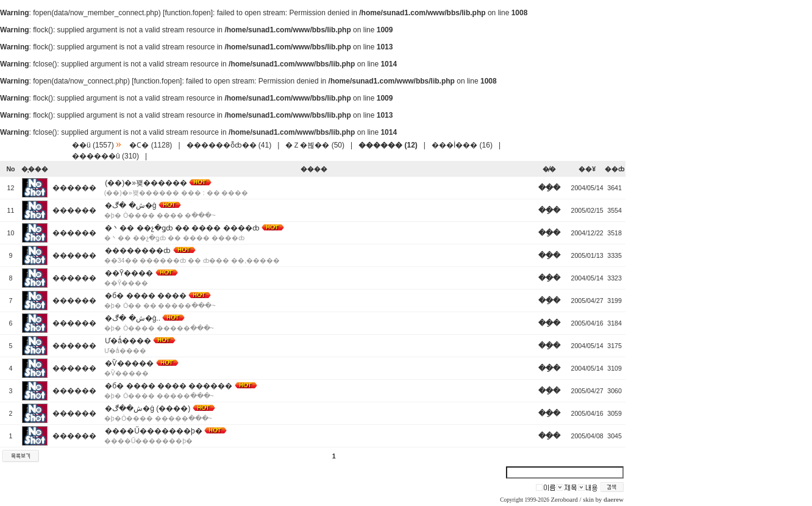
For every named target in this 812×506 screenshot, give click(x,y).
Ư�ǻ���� (128, 341)
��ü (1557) (93, 145)
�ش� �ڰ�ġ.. (133, 318)
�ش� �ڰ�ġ (130, 205)
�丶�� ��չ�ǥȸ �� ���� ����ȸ (182, 228)
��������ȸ (138, 251)
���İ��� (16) (462, 145)
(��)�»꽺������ (146, 183)
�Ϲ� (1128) (151, 145)
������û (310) (105, 156)
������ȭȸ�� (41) (229, 145)
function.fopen (187, 13)
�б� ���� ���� (146, 296)
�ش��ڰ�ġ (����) (148, 408)
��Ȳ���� (129, 273)
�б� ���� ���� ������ (169, 386)
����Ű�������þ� (153, 431)
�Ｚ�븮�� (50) (315, 145)
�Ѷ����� (129, 363)
